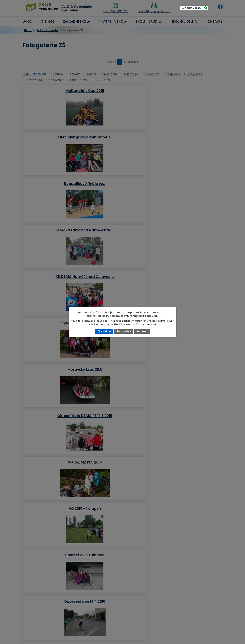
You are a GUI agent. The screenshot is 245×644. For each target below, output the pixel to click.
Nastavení (142, 331)
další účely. (152, 316)
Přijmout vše (104, 331)
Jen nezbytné (124, 331)
